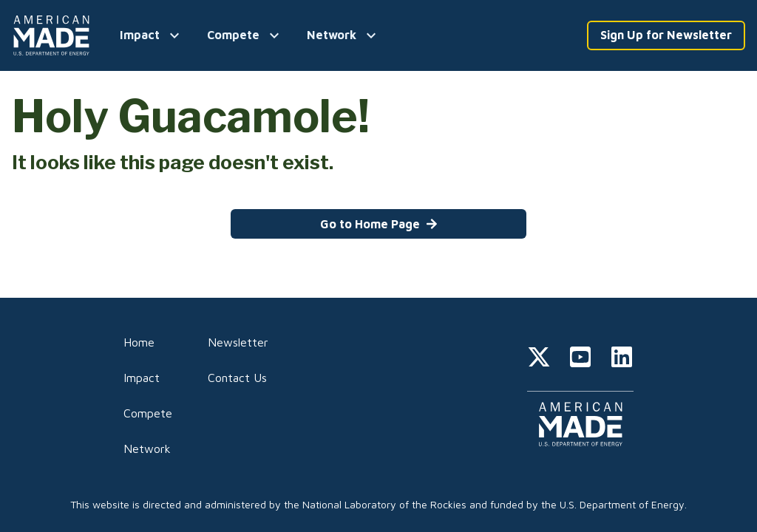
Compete (148, 413)
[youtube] (580, 359)
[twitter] (539, 359)
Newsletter (238, 342)
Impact (142, 378)
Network (147, 449)
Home (139, 342)
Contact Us (237, 378)
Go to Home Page (379, 224)
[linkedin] (622, 359)
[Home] (54, 35)
